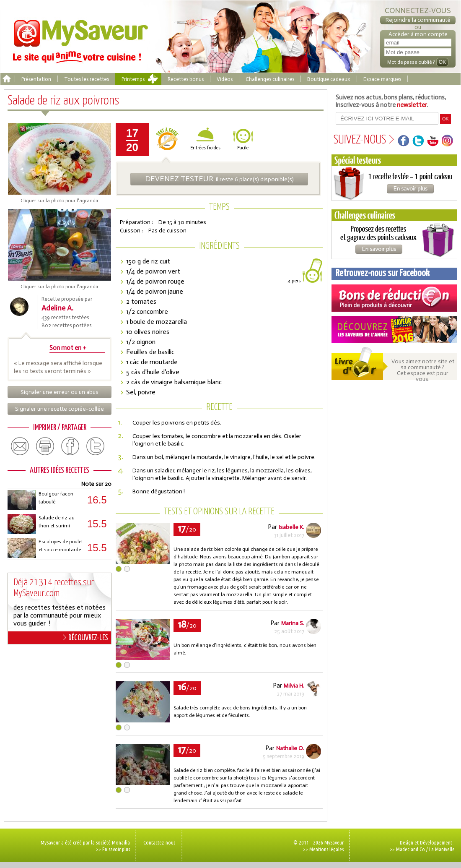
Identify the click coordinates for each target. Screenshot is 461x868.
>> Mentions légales (323, 849)
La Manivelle (442, 849)
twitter (96, 446)
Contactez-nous (159, 842)
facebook (70, 446)
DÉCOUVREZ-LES (86, 638)
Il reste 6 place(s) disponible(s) (219, 179)
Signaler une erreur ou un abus (60, 392)
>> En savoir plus (113, 849)
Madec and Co (410, 849)
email (20, 446)
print (45, 446)
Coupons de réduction (394, 298)
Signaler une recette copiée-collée (60, 409)
